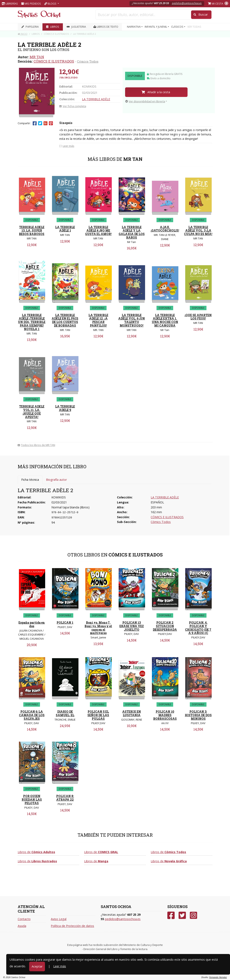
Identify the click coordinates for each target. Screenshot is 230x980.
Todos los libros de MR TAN (36, 445)
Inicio (23, 34)
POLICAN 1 (65, 623)
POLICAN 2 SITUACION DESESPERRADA (165, 626)
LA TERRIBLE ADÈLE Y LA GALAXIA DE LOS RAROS (132, 232)
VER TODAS (194, 27)
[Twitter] (182, 915)
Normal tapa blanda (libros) (70, 507)
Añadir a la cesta (156, 92)
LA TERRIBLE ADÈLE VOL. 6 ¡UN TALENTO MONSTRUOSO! (132, 320)
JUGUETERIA (76, 27)
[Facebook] (171, 915)
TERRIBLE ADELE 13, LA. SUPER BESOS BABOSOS (32, 231)
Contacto (24, 919)
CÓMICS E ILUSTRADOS (54, 61)
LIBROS (53, 27)
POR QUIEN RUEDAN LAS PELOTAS (32, 800)
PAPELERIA (30, 27)
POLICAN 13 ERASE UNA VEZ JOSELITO (132, 626)
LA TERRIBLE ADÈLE (96, 99)
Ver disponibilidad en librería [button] (145, 101)
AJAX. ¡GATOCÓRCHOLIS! (165, 229)
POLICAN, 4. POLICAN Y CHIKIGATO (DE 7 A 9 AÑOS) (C (198, 628)
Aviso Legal (59, 919)
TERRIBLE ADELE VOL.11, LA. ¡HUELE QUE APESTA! (32, 412)
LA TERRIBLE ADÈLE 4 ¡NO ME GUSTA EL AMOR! (98, 231)
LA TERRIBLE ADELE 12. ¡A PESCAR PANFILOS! (98, 320)
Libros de (36, 852)
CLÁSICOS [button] (178, 27)
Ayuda (22, 926)
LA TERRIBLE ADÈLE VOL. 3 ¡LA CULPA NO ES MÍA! (198, 231)
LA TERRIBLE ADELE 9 (65, 408)
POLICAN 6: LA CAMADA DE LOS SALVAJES (32, 715)
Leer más (60, 966)
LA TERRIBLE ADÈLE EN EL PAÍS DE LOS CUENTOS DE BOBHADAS (65, 320)
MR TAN (37, 57)
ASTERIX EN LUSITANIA (132, 713)
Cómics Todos (88, 61)
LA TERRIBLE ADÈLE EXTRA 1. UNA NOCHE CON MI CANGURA (165, 320)
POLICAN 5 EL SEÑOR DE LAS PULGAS (98, 715)
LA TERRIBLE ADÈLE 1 (65, 229)
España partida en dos (32, 624)
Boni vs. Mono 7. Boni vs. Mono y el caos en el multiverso (98, 628)
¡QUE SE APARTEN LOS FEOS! (198, 317)
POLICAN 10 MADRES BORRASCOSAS (165, 715)
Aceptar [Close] (37, 966)
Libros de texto (106, 27)
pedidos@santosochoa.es (187, 3)
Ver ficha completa (73, 106)
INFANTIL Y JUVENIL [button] (156, 27)
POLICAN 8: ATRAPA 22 (65, 798)
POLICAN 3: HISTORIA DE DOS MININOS (198, 715)
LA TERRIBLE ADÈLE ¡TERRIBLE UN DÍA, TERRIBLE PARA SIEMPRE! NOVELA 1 (32, 322)
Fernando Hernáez (218, 977)
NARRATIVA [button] (134, 27)
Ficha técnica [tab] (30, 480)
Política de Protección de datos (72, 926)
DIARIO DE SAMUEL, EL (65, 713)
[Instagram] (193, 915)
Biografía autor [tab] (56, 480)
